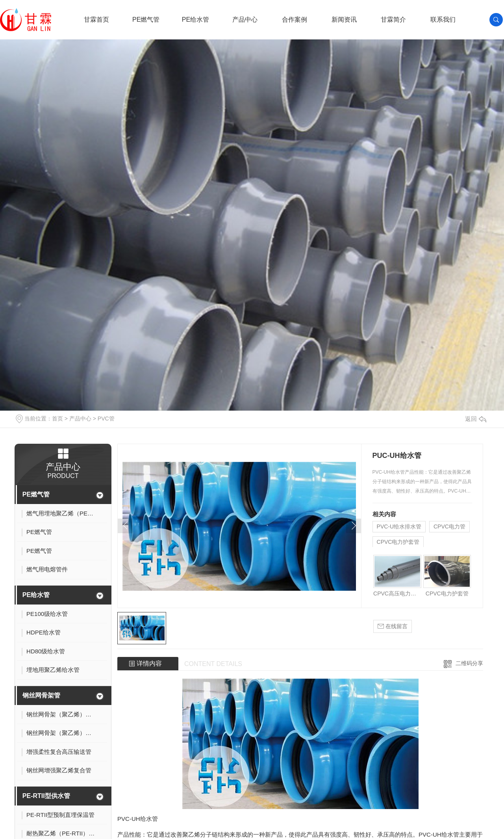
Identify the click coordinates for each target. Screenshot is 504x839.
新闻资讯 (344, 20)
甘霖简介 (393, 20)
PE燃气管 (146, 20)
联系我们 (443, 20)
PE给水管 (195, 20)
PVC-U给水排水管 (399, 526)
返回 (476, 419)
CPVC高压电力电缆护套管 (397, 593)
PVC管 (106, 419)
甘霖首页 (96, 20)
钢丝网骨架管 (41, 695)
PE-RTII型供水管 (46, 796)
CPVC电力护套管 (398, 542)
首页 (57, 419)
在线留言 (393, 626)
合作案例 (295, 20)
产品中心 (245, 20)
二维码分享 (469, 663)
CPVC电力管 (449, 526)
